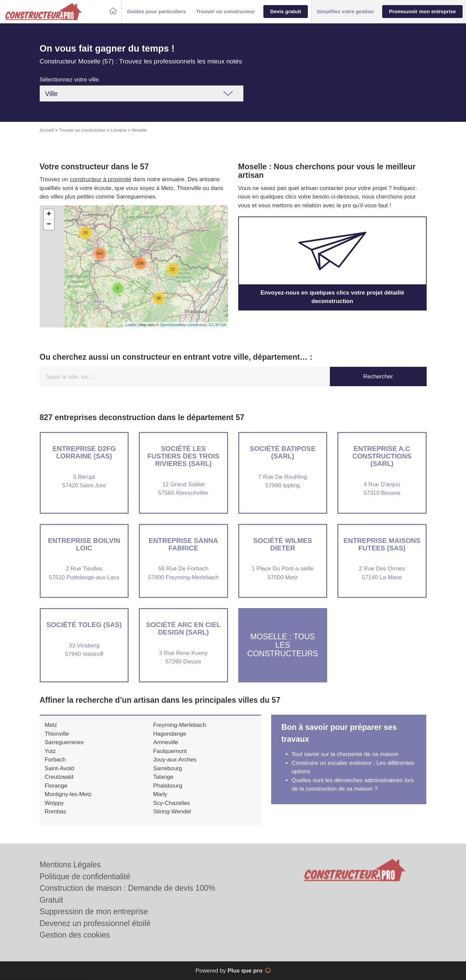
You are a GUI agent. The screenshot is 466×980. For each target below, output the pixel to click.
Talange (163, 777)
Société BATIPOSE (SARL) (283, 452)
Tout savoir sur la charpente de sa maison (345, 754)
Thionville (57, 734)
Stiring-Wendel (172, 812)
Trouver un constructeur (82, 130)
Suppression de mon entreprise (94, 911)
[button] (156, 12)
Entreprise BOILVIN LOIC (84, 544)
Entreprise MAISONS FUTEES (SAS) (382, 544)
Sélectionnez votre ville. (70, 80)
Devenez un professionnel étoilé (95, 923)
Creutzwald (59, 777)
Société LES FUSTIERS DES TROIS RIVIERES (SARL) (183, 456)
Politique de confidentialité (85, 877)
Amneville (166, 742)
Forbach (55, 760)
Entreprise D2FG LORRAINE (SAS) (84, 452)
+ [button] (49, 214)
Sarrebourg (167, 768)
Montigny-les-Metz (68, 794)
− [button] (49, 225)
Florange (56, 786)
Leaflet (131, 325)
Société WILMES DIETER (283, 544)
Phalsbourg (168, 786)
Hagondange (170, 734)
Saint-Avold (60, 768)
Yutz (50, 751)
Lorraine (119, 130)
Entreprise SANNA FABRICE (183, 544)
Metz (51, 725)
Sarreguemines (64, 742)
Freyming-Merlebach (180, 725)
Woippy (54, 803)
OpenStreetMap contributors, (184, 325)
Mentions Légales (70, 865)
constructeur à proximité (101, 179)
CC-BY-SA (218, 325)
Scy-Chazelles (172, 803)
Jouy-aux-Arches (175, 760)
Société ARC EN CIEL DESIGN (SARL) (183, 628)
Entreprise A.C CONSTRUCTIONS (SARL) (382, 456)
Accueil (47, 130)
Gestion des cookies (75, 935)
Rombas (55, 812)
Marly (160, 794)
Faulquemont (170, 751)
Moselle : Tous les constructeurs (283, 645)
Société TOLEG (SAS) (84, 625)
